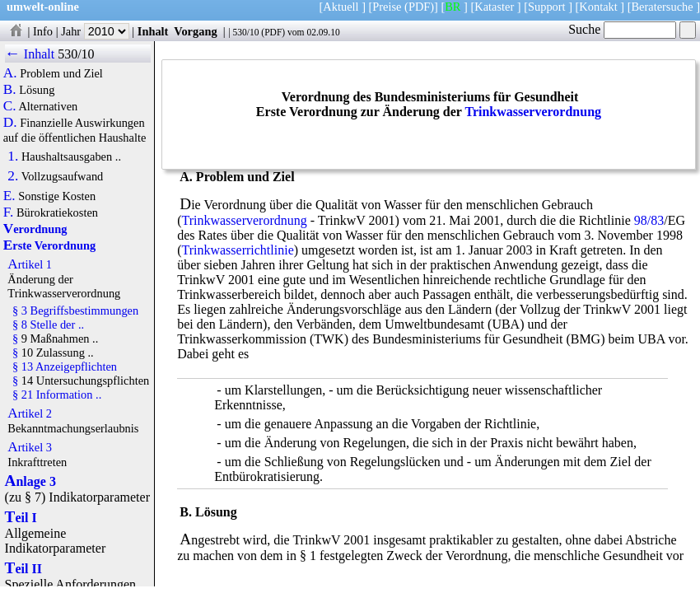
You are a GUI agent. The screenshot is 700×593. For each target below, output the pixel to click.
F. (9, 212)
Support (547, 7)
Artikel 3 (30, 447)
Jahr (95, 31)
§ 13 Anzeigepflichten (65, 367)
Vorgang (196, 31)
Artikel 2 (30, 413)
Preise (387, 7)
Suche (622, 29)
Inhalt (153, 31)
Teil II (23, 569)
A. (10, 73)
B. (10, 90)
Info (43, 31)
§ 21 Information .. (57, 395)
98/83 (649, 220)
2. (13, 176)
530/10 (245, 32)
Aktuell (341, 7)
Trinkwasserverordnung (533, 112)
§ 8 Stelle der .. (48, 325)
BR (453, 7)
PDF (273, 32)
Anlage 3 (30, 481)
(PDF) (419, 7)
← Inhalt (30, 54)
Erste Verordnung (49, 245)
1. (13, 156)
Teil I (21, 518)
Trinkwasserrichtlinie (237, 250)
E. (9, 196)
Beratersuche (663, 7)
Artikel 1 (30, 264)
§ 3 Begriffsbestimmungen (75, 311)
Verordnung (35, 229)
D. (10, 123)
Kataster (494, 7)
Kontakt (598, 7)
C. (10, 106)
